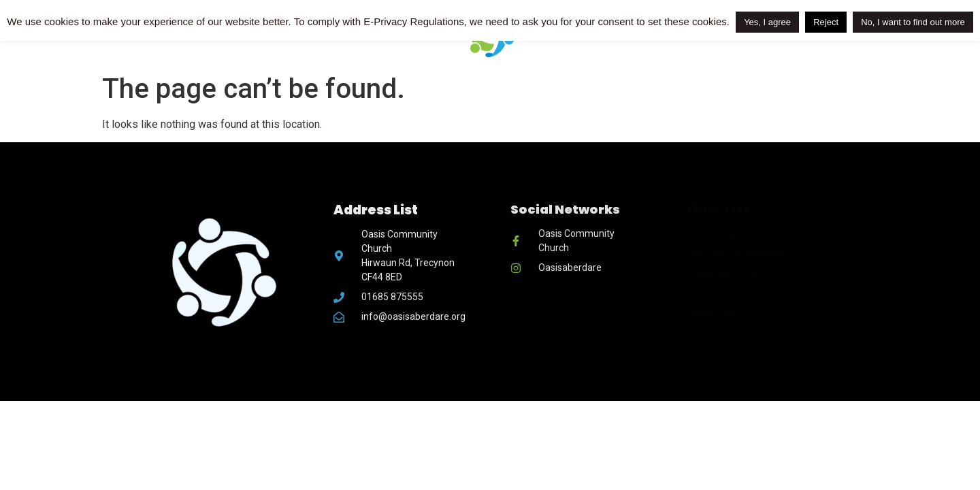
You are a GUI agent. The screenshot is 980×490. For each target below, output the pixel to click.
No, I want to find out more (913, 22)
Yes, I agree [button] (767, 22)
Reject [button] (826, 22)
